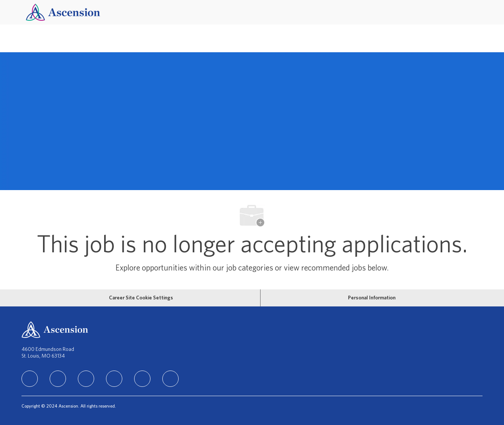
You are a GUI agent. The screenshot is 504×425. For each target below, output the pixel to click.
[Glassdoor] (170, 379)
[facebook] (58, 379)
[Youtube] (142, 379)
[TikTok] (114, 379)
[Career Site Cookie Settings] (141, 298)
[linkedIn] (30, 379)
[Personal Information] (372, 298)
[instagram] (86, 379)
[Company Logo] (63, 12)
